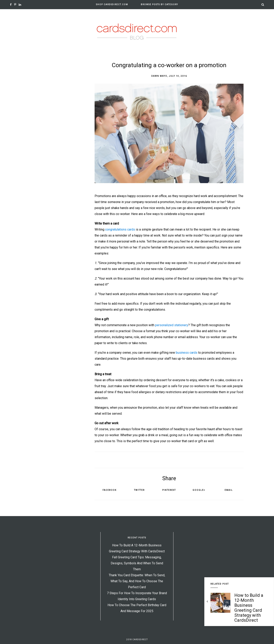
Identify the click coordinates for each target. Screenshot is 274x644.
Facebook (110, 490)
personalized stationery (172, 325)
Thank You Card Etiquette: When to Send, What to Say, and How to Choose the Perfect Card (137, 581)
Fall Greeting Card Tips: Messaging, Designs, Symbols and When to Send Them (137, 563)
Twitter (139, 490)
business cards (187, 353)
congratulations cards (120, 229)
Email (229, 490)
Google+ (199, 490)
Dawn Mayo (159, 76)
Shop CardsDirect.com (112, 4)
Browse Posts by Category (159, 4)
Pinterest (169, 490)
